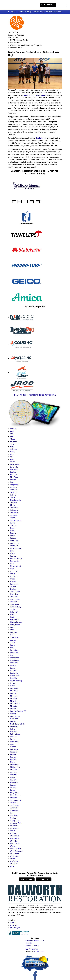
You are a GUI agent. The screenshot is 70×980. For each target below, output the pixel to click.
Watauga (13, 833)
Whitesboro (14, 854)
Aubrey (13, 452)
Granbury (13, 589)
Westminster (15, 844)
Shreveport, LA (16, 800)
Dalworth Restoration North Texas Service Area (35, 395)
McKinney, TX (15, 928)
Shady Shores (15, 795)
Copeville (14, 515)
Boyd (12, 482)
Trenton (13, 818)
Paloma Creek (15, 734)
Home (11, 12)
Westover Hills (16, 849)
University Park (16, 823)
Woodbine (14, 864)
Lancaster (14, 663)
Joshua (13, 640)
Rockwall (14, 775)
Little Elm (14, 678)
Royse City (14, 782)
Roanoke (13, 772)
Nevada (13, 714)
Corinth (13, 523)
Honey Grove (15, 625)
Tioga (12, 813)
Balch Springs (15, 464)
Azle (12, 459)
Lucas (12, 683)
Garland (13, 587)
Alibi (12, 434)
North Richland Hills (17, 724)
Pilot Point (14, 742)
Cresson (13, 525)
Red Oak (13, 760)
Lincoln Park (15, 676)
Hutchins (13, 632)
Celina (12, 497)
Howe (12, 627)
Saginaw (13, 788)
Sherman (13, 798)
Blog (29, 12)
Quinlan (13, 757)
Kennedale (14, 650)
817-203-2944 (48, 5)
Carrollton (14, 490)
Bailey (12, 462)
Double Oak (14, 543)
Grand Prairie (15, 592)
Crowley (13, 528)
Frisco (12, 579)
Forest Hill (14, 571)
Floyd (12, 569)
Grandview (14, 594)
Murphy (13, 709)
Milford (13, 701)
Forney (13, 574)
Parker (13, 739)
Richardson (14, 765)
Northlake (14, 726)
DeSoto (13, 538)
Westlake (14, 841)
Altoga (13, 439)
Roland (13, 777)
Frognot (13, 581)
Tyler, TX (13, 923)
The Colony (14, 810)
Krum (12, 655)
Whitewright (15, 856)
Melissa (13, 693)
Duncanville (14, 546)
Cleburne (13, 503)
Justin (12, 643)
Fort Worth (14, 576)
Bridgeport (14, 485)
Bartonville (14, 467)
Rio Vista (14, 770)
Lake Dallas (15, 658)
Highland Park (15, 620)
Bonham (13, 480)
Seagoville (14, 793)
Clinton (13, 505)
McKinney (14, 691)
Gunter (13, 609)
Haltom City (14, 612)
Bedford (13, 472)
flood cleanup (41, 138)
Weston (13, 846)
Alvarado (13, 441)
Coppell (13, 518)
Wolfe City (14, 861)
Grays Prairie (15, 599)
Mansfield (14, 688)
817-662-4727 (39, 952)
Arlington (13, 449)
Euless (13, 553)
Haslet (13, 615)
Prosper (13, 754)
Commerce (14, 513)
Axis (12, 457)
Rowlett (13, 780)
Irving (12, 635)
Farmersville (15, 561)
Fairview (13, 556)
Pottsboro (14, 749)
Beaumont (14, 469)
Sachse (13, 785)
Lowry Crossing (16, 681)
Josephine (14, 637)
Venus (12, 831)
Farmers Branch (16, 559)
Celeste (13, 495)
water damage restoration (34, 95)
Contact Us (43, 879)
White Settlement (17, 851)
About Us (21, 12)
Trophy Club (15, 821)
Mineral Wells (15, 704)
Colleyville (14, 508)
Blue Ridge (14, 477)
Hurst (12, 630)
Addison (13, 429)
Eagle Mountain (16, 548)
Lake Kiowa (14, 660)
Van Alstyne (15, 828)
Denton (13, 536)
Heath (12, 617)
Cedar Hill (14, 492)
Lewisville (14, 673)
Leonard (13, 670)
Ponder (13, 747)
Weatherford (15, 838)
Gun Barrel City (16, 607)
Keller (12, 648)
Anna (12, 444)
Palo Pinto (14, 732)
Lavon (12, 668)
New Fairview (15, 716)
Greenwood (14, 604)
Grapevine (14, 597)
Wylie (12, 866)
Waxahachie (15, 836)
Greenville (14, 602)
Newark (13, 721)
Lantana (13, 665)
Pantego (13, 737)
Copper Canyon (16, 520)
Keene (13, 645)
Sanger (13, 790)
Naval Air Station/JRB (18, 711)
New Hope (14, 719)
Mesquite (14, 696)
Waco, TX (14, 925)
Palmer (13, 729)
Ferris (12, 564)
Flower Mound (15, 566)
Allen (12, 436)
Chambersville (15, 500)
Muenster (14, 706)
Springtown (14, 805)
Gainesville (14, 584)
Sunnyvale (14, 808)
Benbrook (14, 475)
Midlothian (14, 698)
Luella (12, 686)
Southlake (14, 803)
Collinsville (14, 510)
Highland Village (16, 622)
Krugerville (14, 653)
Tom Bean (14, 816)
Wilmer (13, 859)
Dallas (12, 531)
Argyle (13, 447)
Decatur (13, 533)
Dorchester (14, 541)
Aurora (13, 454)
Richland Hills (15, 767)
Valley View (15, 826)
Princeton (14, 752)
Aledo (12, 431)
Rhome (13, 762)
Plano (12, 744)
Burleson (13, 487)
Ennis (12, 551)
